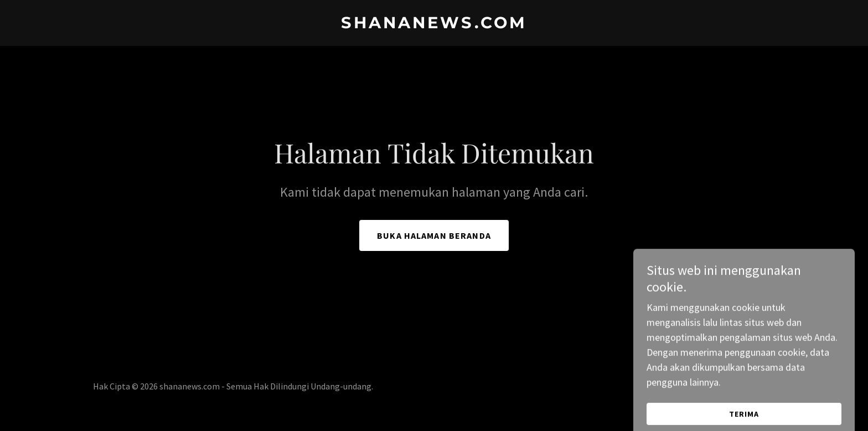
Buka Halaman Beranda (434, 235)
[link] (434, 25)
